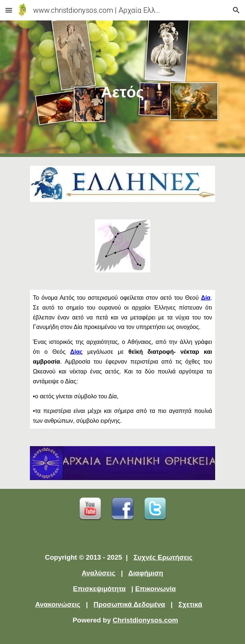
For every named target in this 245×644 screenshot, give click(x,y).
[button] (9, 10)
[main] (122, 89)
